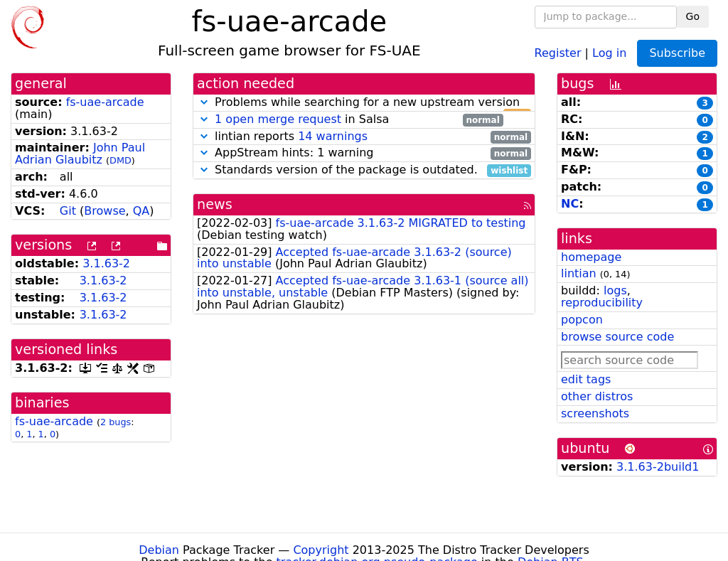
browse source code (617, 337)
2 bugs (116, 422)
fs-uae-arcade (105, 102)
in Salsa (350, 120)
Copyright (321, 550)
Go (693, 16)
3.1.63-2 (106, 263)
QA (141, 211)
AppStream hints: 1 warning (364, 153)
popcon (582, 320)
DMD (121, 160)
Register (558, 52)
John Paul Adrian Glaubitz (80, 154)
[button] (204, 102)
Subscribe (677, 53)
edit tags (586, 379)
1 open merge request (278, 119)
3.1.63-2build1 (658, 467)
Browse (105, 211)
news (215, 204)
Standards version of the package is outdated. (364, 170)
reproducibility (602, 303)
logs (615, 290)
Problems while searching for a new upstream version (364, 103)
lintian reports (364, 137)
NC (570, 204)
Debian (159, 550)
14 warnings (333, 136)
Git (68, 211)
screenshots (595, 413)
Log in (609, 52)
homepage (591, 257)
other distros (597, 396)
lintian (579, 273)
